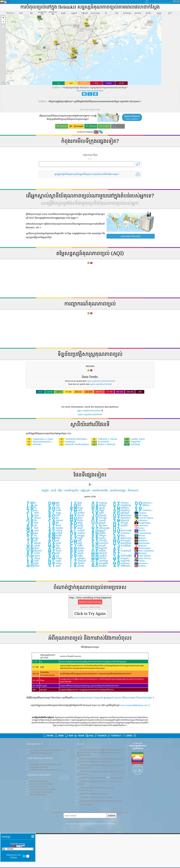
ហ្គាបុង (54, 543)
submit (112, 815)
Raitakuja (67, 442)
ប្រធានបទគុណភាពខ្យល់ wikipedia (89, 698)
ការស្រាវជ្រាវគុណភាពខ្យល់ (40, 758)
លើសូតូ (33, 558)
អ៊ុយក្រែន (99, 505)
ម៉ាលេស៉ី (77, 515)
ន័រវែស (33, 566)
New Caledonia (144, 551)
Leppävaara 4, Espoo (40, 439)
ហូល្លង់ (54, 561)
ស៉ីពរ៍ (54, 505)
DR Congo (141, 515)
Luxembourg (143, 533)
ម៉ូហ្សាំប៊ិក (120, 525)
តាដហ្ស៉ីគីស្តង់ (122, 546)
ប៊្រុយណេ (77, 548)
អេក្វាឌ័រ (76, 553)
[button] (3, 18)
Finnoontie (100, 442)
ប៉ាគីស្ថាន (99, 535)
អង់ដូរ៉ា (76, 523)
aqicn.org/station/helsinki (101, 384)
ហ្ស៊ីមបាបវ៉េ (121, 520)
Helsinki (34, 444)
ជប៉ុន (32, 523)
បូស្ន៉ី (53, 556)
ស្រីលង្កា (77, 566)
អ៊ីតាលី (54, 525)
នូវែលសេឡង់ (100, 528)
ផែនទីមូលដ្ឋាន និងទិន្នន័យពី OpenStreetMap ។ (96, 797)
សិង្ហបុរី (98, 510)
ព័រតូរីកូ (76, 556)
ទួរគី (32, 540)
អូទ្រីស (54, 548)
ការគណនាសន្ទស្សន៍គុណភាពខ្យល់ (41, 783)
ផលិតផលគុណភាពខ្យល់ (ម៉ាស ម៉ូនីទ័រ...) (43, 789)
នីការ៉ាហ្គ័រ (120, 523)
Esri (9, 84)
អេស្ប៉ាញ (77, 535)
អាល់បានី (77, 530)
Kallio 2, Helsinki (103, 444)
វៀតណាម (34, 551)
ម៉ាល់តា (55, 551)
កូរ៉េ (31, 525)
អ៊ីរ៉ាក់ (75, 505)
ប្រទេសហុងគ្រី (122, 530)
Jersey (139, 528)
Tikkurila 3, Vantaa (104, 439)
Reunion (141, 553)
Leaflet (3, 82)
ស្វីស (32, 533)
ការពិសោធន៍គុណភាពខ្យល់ (38, 767)
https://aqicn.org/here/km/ (90, 109)
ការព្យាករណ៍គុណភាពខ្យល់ (38, 786)
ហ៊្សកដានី (99, 515)
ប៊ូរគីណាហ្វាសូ (122, 538)
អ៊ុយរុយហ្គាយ (122, 515)
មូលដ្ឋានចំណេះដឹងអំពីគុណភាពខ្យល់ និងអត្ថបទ (45, 764)
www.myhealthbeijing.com (134, 705)
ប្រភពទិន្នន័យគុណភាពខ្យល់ (39, 781)
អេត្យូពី (76, 538)
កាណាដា (55, 520)
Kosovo (140, 530)
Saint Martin (143, 556)
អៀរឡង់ (33, 543)
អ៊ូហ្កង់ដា (98, 523)
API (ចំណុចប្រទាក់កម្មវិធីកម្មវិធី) (40, 791)
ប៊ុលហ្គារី (98, 546)
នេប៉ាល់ (55, 563)
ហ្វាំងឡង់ (77, 558)
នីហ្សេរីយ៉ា (99, 566)
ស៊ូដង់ (32, 563)
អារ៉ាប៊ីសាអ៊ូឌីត (122, 556)
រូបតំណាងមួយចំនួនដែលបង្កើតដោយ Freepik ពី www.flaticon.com (95, 788)
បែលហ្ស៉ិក (99, 518)
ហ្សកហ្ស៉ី (98, 520)
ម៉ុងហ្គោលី (99, 553)
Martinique (142, 543)
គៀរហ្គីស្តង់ (121, 513)
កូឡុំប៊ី (76, 543)
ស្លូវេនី (54, 566)
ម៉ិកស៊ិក (76, 520)
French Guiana (144, 518)
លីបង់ (32, 515)
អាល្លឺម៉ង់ (98, 551)
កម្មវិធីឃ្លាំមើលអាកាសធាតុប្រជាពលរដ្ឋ (92, 777)
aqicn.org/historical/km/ (89, 410)
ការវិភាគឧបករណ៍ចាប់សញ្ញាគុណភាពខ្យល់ (43, 769)
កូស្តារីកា (98, 538)
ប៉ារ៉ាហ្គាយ (121, 503)
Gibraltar (141, 520)
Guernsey (141, 525)
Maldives (141, 540)
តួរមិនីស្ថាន (121, 508)
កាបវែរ (54, 510)
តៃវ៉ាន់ (54, 538)
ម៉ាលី (32, 528)
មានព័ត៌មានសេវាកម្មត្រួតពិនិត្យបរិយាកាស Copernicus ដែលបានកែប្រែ (99, 782)
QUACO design (85, 804)
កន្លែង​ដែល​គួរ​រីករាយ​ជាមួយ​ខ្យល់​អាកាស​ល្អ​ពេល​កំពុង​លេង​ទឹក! (100, 800)
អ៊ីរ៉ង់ (53, 523)
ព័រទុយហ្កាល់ (122, 518)
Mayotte (140, 546)
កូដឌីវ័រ (76, 546)
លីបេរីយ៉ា (77, 563)
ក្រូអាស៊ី (98, 508)
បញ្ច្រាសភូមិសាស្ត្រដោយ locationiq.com (94, 793)
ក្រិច (32, 520)
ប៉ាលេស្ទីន (99, 540)
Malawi (140, 538)
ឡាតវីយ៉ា (77, 513)
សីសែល (33, 518)
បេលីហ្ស (55, 530)
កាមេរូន (55, 558)
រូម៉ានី (54, 553)
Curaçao (140, 513)
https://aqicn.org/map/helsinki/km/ (90, 91)
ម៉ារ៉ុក (54, 546)
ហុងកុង (33, 546)
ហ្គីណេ (33, 548)
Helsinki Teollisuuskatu (74, 444)
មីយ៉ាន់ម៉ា (99, 558)
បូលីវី (54, 515)
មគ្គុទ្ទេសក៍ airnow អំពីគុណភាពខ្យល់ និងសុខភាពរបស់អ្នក (129, 698)
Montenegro (142, 548)
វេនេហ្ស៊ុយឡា (122, 505)
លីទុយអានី (78, 561)
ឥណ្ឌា (32, 538)
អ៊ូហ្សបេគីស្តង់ (122, 543)
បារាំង (32, 561)
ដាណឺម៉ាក (77, 533)
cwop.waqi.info (116, 777)
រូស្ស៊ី (53, 540)
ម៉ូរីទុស (76, 518)
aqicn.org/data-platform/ (90, 414)
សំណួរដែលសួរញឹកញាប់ (39, 775)
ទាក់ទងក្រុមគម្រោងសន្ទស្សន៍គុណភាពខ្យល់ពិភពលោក (48, 750)
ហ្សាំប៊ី (76, 510)
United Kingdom (140, 567)
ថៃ (31, 503)
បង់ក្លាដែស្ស (121, 510)
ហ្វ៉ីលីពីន (98, 533)
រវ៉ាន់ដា (76, 508)
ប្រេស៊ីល (77, 551)
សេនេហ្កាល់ (100, 543)
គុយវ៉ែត (55, 535)
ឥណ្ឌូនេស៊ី (99, 548)
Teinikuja (132, 444)
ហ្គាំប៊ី (75, 540)
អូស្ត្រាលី (98, 530)
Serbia (140, 561)
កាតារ (32, 530)
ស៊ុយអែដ (55, 528)
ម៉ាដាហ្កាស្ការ (122, 540)
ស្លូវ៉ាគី (97, 513)
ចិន (31, 508)
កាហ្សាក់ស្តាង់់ (122, 551)
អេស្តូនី (76, 528)
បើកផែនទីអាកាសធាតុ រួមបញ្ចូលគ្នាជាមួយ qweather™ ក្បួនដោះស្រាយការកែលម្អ (100, 772)
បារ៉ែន (54, 508)
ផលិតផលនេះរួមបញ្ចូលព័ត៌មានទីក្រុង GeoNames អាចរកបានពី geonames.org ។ (100, 766)
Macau (140, 535)
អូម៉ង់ (54, 503)
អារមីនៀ (55, 533)
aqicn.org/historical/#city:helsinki (101, 381)
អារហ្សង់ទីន (100, 563)
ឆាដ (32, 510)
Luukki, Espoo (134, 439)
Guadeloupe (142, 523)
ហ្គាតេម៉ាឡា (100, 561)
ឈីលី (32, 513)
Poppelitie (132, 442)
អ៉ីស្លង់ (76, 503)
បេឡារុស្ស (99, 503)
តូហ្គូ (53, 518)
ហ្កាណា (33, 556)
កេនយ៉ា (33, 553)
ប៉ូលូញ (54, 513)
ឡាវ (32, 505)
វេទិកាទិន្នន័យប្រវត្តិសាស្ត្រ (38, 794)
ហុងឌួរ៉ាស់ (99, 556)
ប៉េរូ (31, 535)
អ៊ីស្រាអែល (99, 525)
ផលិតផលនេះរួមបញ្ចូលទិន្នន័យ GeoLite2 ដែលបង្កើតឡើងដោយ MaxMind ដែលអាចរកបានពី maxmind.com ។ (100, 760)
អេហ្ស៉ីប (76, 525)
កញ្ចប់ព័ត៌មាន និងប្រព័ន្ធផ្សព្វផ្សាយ (41, 752)
